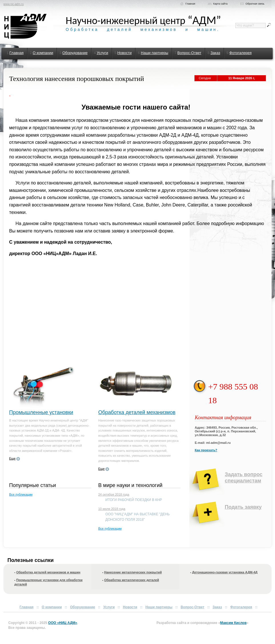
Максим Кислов (233, 623)
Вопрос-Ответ (189, 53)
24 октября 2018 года (114, 494)
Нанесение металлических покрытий (133, 572)
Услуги (103, 53)
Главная (190, 4)
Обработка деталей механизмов (137, 412)
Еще (12, 458)
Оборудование (75, 53)
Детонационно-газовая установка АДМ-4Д (225, 572)
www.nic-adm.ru (14, 4)
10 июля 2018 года (112, 509)
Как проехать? (206, 450)
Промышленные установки (41, 412)
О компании (43, 53)
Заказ (215, 53)
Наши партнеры (154, 53)
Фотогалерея (240, 53)
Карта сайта (220, 4)
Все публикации (21, 494)
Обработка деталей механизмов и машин (48, 572)
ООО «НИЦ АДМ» (63, 623)
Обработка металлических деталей (132, 580)
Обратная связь (255, 4)
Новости (125, 53)
